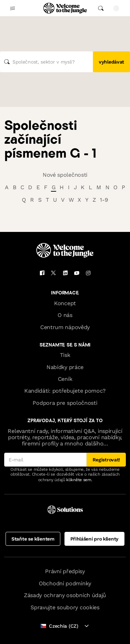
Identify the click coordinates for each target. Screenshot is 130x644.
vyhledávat (111, 62)
